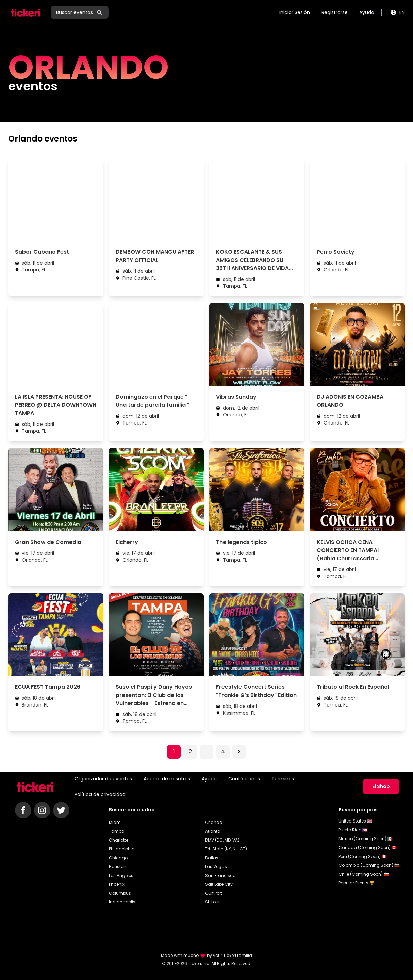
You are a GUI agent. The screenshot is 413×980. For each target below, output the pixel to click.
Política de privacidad (100, 794)
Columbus (120, 893)
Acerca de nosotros (167, 779)
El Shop (381, 786)
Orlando (214, 822)
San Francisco (220, 875)
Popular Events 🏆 (357, 883)
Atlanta (213, 831)
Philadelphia (122, 849)
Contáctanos (244, 779)
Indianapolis (122, 902)
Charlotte (119, 840)
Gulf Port (214, 893)
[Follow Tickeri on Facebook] (23, 810)
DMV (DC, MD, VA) (222, 840)
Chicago (118, 858)
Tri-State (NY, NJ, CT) (226, 849)
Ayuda (367, 12)
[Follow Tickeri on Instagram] (42, 810)
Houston (118, 867)
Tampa (117, 831)
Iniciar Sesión (295, 12)
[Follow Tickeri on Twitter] (61, 810)
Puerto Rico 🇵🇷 (353, 830)
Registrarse (335, 12)
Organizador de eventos (103, 779)
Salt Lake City (219, 884)
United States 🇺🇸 (355, 821)
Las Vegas (216, 867)
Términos (283, 779)
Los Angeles (121, 875)
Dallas (212, 858)
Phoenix (117, 884)
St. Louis (213, 902)
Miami (115, 822)
